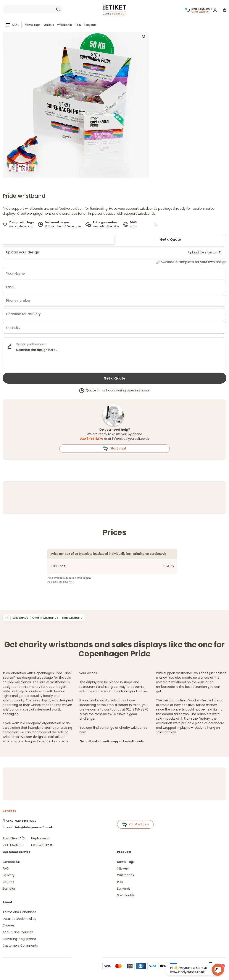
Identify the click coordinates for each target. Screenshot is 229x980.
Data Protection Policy (19, 919)
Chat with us (135, 824)
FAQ (6, 868)
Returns (8, 882)
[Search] (33, 9)
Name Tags (33, 25)
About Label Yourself (18, 932)
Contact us (11, 862)
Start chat (115, 449)
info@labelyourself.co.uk (131, 439)
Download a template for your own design (192, 262)
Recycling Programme (19, 939)
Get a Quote (170, 239)
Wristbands (65, 25)
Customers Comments (20, 946)
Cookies (9, 925)
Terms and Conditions (19, 912)
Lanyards (90, 25)
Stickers (49, 25)
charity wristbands (133, 728)
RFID (78, 25)
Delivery (9, 875)
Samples (9, 889)
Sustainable (126, 895)
